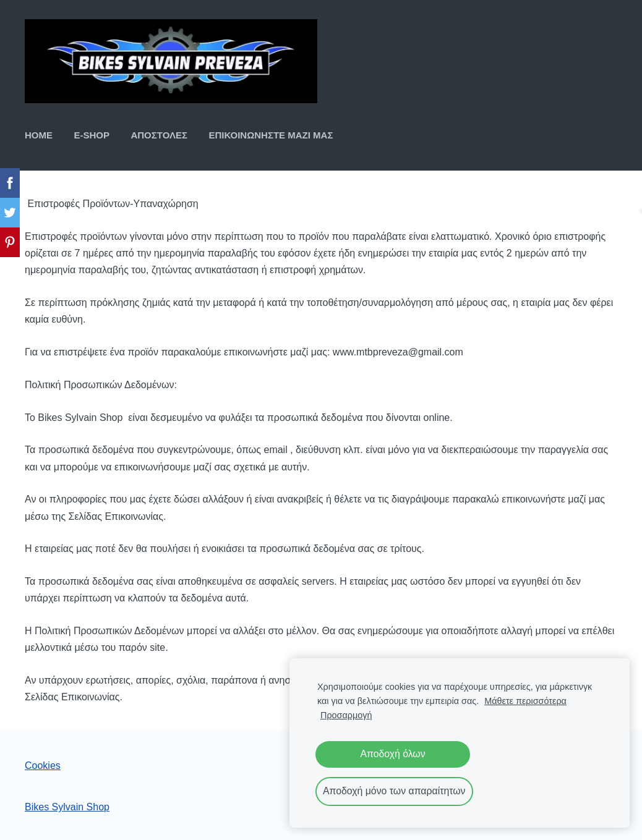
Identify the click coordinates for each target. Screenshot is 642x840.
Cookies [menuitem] (43, 766)
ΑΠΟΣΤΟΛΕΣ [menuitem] (159, 135)
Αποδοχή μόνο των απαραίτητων (394, 791)
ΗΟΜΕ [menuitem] (39, 135)
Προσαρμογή (346, 715)
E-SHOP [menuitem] (92, 135)
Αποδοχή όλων (392, 754)
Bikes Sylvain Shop (67, 807)
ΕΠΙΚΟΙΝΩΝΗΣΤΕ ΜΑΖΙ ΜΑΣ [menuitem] (271, 135)
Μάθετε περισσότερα (525, 701)
